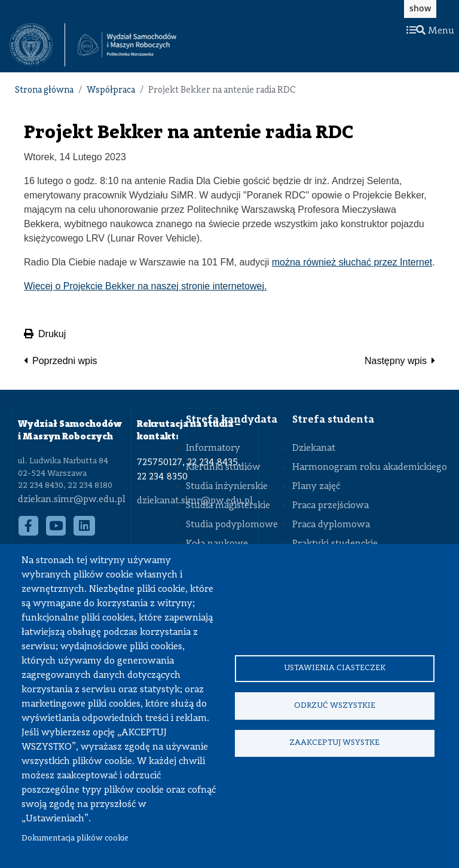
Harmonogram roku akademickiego (370, 467)
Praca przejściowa (331, 506)
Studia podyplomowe (232, 525)
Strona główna (44, 91)
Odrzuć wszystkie (335, 706)
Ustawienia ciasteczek (335, 667)
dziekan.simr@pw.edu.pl (72, 500)
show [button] (420, 8)
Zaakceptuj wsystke (334, 745)
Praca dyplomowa (331, 525)
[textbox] (37, 45)
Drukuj (45, 334)
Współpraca (111, 91)
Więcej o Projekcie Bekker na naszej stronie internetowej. (145, 286)
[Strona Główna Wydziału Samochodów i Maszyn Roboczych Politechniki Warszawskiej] (127, 45)
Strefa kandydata (232, 420)
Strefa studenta (333, 420)
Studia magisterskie (228, 506)
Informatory (213, 448)
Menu (430, 31)
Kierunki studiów (223, 467)
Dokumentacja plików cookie (75, 838)
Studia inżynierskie (227, 487)
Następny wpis (396, 361)
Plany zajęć (316, 487)
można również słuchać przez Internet (352, 262)
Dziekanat (314, 448)
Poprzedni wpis (65, 361)
